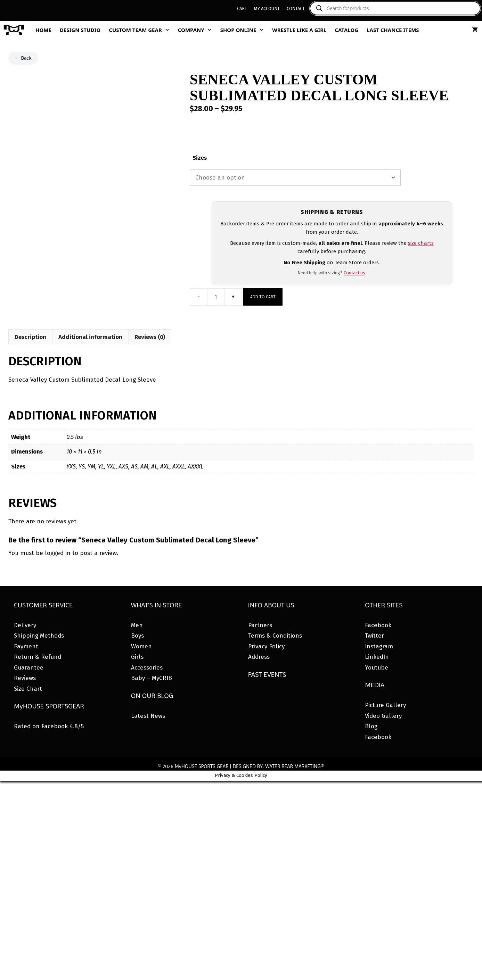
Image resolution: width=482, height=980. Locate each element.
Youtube (377, 668)
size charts (421, 243)
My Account (267, 9)
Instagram (379, 646)
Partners (260, 625)
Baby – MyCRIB (152, 678)
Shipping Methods (39, 636)
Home (43, 30)
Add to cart (263, 297)
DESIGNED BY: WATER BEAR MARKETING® (278, 766)
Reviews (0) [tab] (150, 337)
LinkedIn (377, 657)
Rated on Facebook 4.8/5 (49, 726)
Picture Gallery (385, 705)
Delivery (25, 625)
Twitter (374, 636)
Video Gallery (383, 716)
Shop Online (244, 30)
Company (197, 30)
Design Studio (80, 30)
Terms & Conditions (275, 636)
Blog (371, 726)
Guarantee (29, 668)
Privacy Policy (266, 646)
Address (259, 657)
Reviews (25, 678)
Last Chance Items (393, 30)
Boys (137, 636)
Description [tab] (30, 337)
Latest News (148, 716)
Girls (137, 657)
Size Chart (28, 689)
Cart (242, 9)
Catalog (346, 30)
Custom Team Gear (141, 30)
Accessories (147, 668)
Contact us (354, 273)
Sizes (200, 158)
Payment (26, 646)
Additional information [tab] (90, 337)
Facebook (378, 625)
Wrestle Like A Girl (299, 30)
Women (141, 646)
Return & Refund (38, 657)
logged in (58, 553)
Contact (296, 9)
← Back (23, 58)
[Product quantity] (216, 297)
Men (137, 625)
